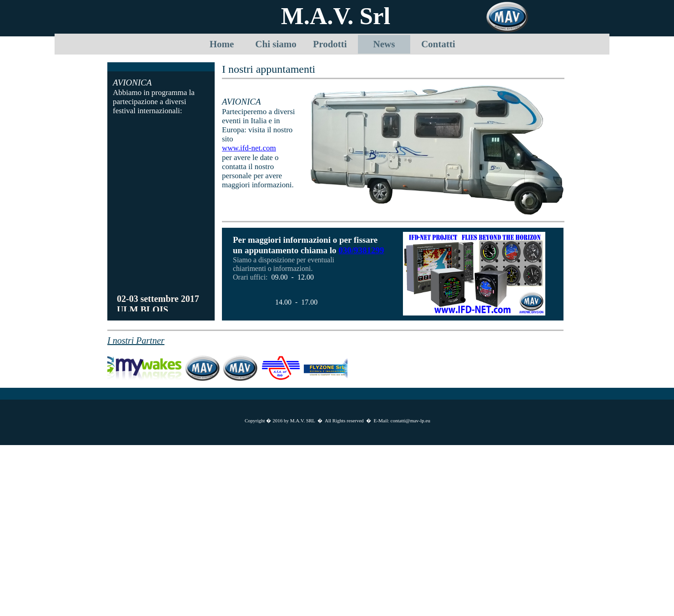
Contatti (438, 44)
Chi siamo (276, 44)
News (384, 44)
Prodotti (330, 44)
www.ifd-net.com (249, 148)
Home (222, 44)
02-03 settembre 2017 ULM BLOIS (158, 305)
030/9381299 (361, 250)
